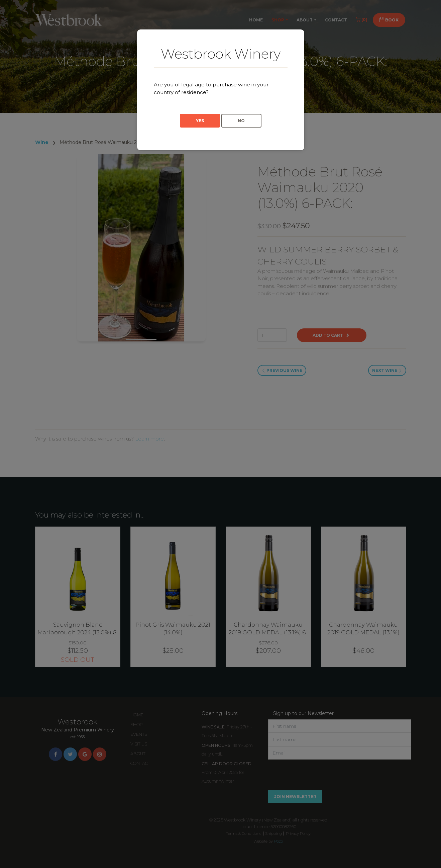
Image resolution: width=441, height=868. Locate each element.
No (241, 121)
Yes (200, 121)
